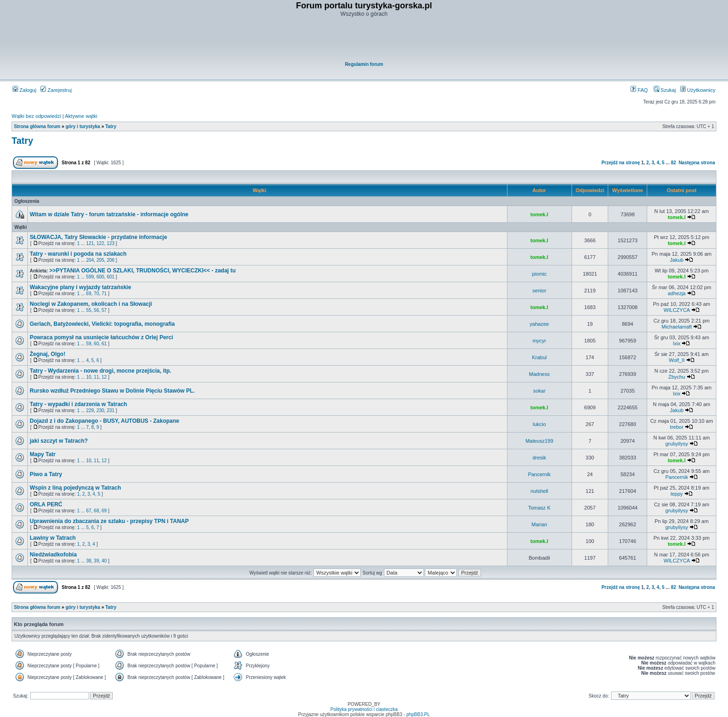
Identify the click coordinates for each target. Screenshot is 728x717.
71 (104, 294)
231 (111, 410)
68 (96, 511)
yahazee (539, 324)
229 (90, 410)
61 (104, 344)
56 (96, 310)
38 (88, 561)
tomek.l (539, 214)
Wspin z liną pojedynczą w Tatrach (75, 488)
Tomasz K (539, 508)
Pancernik (539, 474)
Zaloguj (24, 90)
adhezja (677, 293)
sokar (539, 391)
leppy (676, 494)
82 (673, 163)
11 (96, 377)
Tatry (111, 126)
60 (96, 344)
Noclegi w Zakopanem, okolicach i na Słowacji (91, 304)
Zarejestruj (56, 90)
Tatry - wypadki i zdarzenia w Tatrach (78, 404)
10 (88, 377)
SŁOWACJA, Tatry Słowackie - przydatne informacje (98, 237)
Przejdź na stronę (621, 163)
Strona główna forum (37, 126)
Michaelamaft (677, 327)
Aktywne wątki (81, 116)
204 (90, 260)
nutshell (539, 491)
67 (88, 511)
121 (90, 243)
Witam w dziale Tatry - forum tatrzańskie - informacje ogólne (109, 214)
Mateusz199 (539, 441)
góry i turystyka (83, 126)
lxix (677, 343)
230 (101, 410)
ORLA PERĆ (46, 504)
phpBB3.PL (418, 714)
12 (104, 377)
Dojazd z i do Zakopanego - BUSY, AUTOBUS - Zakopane (104, 421)
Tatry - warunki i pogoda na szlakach (78, 254)
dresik (539, 458)
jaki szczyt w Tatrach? (59, 441)
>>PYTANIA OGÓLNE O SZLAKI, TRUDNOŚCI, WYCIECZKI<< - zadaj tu (142, 271)
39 (96, 561)
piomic (539, 274)
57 (104, 310)
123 (111, 243)
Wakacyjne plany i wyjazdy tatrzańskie (80, 287)
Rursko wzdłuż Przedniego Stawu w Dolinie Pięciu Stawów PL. (112, 391)
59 (88, 344)
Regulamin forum (364, 64)
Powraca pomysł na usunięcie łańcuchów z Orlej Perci (101, 337)
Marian (539, 524)
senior (539, 291)
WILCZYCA (676, 310)
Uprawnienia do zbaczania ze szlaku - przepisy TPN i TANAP (109, 521)
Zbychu (676, 377)
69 (88, 294)
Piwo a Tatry (46, 474)
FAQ (639, 90)
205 (101, 260)
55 (88, 310)
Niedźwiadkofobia (53, 555)
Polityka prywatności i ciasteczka (364, 709)
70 (96, 294)
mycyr (539, 341)
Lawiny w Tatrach (53, 538)
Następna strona (697, 163)
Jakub (677, 260)
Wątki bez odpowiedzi (36, 116)
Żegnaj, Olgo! (48, 354)
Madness (539, 374)
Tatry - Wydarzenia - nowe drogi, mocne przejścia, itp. (101, 371)
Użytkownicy (698, 90)
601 (111, 277)
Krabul (539, 357)
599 (90, 277)
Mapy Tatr (43, 454)
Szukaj (665, 90)
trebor (677, 427)
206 (111, 260)
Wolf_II (676, 360)
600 (101, 277)
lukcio (539, 424)
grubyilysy (677, 444)
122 (101, 243)
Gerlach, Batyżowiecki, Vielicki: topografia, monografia (102, 324)
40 (104, 561)
